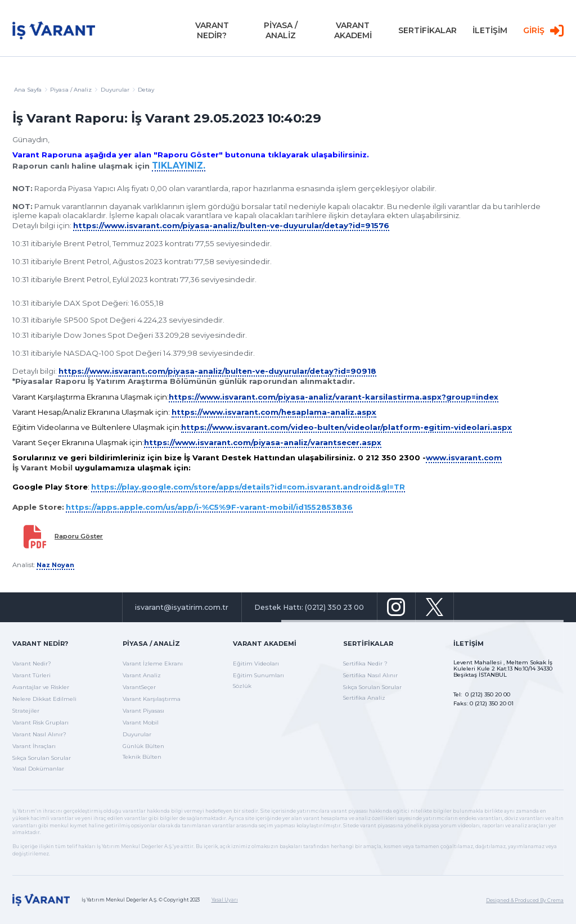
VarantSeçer (139, 687)
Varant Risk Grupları (40, 723)
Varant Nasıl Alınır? (39, 734)
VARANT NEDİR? (212, 34)
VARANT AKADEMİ (353, 34)
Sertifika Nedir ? (365, 663)
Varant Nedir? (40, 644)
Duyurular (137, 734)
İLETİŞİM (490, 34)
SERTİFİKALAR (427, 34)
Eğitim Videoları (256, 663)
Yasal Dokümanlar (38, 769)
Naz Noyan (55, 565)
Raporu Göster (79, 536)
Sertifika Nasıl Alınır (370, 675)
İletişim (469, 644)
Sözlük (242, 686)
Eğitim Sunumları (258, 675)
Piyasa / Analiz (74, 90)
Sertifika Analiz (364, 698)
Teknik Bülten (142, 757)
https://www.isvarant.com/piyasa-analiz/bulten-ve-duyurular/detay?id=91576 (231, 225)
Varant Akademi (265, 644)
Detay (146, 90)
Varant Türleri (31, 675)
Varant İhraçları (34, 746)
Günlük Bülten (143, 746)
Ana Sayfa (31, 90)
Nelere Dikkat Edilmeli (44, 699)
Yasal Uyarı (225, 900)
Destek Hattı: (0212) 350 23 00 (309, 607)
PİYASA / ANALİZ (281, 34)
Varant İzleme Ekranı (153, 663)
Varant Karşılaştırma (152, 699)
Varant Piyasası (143, 711)
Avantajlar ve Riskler (41, 687)
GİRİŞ (543, 34)
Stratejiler (26, 711)
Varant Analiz (142, 675)
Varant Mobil (141, 723)
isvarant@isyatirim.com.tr (182, 607)
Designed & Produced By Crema (525, 900)
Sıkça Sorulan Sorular (42, 758)
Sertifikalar (368, 644)
